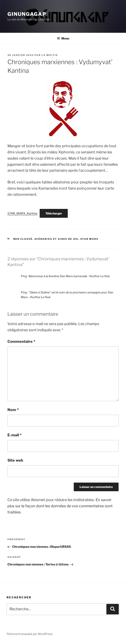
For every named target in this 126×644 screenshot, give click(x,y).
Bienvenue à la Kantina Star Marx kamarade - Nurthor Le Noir (69, 276)
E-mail (15, 435)
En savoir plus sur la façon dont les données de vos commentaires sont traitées (60, 506)
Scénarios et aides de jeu (56, 239)
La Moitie (50, 55)
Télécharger (54, 213)
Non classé (23, 239)
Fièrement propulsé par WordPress (30, 634)
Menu (63, 38)
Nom (13, 410)
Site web (15, 460)
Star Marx (89, 239)
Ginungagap (27, 14)
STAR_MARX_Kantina (22, 213)
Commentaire (21, 341)
